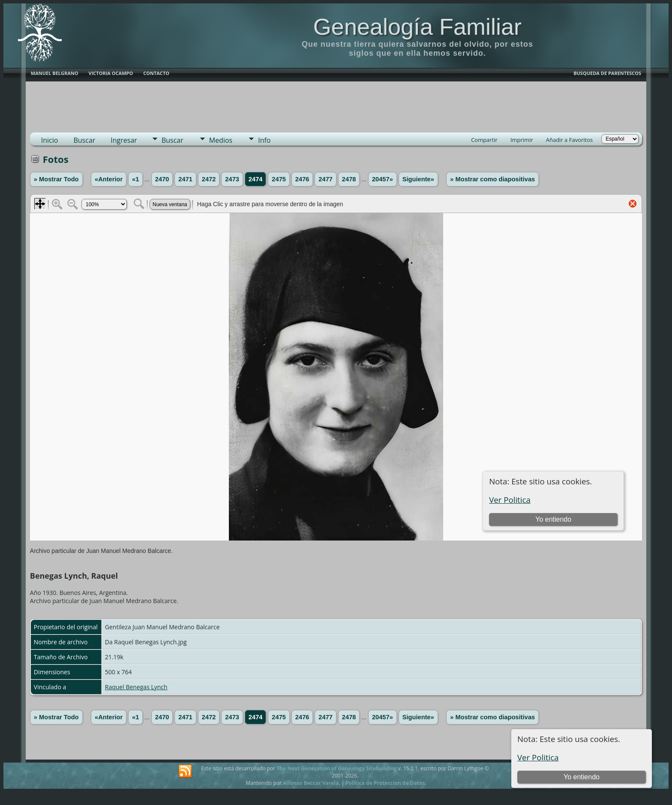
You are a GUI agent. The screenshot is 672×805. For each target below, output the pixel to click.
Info (264, 140)
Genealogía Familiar (417, 27)
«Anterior (109, 179)
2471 (185, 179)
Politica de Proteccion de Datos (385, 783)
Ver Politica (538, 757)
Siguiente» (418, 179)
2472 (209, 179)
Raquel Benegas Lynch (136, 687)
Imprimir (522, 140)
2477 (325, 179)
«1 (135, 179)
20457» (382, 179)
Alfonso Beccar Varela (311, 783)
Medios (221, 140)
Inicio (50, 140)
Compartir (484, 140)
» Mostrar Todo (56, 179)
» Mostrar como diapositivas (492, 179)
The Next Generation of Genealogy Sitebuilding (336, 768)
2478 (349, 179)
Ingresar (124, 140)
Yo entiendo (582, 777)
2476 (302, 179)
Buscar (84, 140)
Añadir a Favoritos (569, 140)
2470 (162, 179)
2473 (232, 179)
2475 (279, 179)
